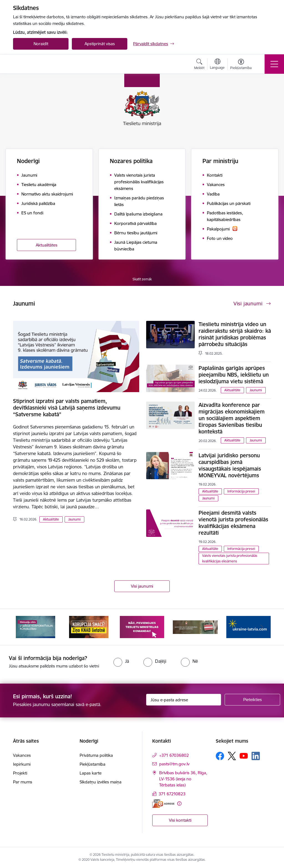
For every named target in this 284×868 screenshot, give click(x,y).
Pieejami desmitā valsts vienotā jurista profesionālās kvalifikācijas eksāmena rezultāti (233, 523)
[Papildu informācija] (179, 804)
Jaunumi (74, 519)
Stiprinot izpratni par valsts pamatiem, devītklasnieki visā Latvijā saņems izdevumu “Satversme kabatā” (67, 408)
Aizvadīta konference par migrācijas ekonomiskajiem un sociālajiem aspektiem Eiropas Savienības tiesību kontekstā (232, 418)
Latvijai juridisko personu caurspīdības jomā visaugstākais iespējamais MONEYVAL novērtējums (230, 465)
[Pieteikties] (252, 700)
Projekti (20, 773)
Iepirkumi (22, 764)
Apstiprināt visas (100, 44)
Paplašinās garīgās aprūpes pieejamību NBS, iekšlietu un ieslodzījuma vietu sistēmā (234, 375)
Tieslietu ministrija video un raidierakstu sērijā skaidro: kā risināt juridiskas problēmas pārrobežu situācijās (235, 334)
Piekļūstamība (92, 764)
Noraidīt (41, 44)
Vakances (22, 755)
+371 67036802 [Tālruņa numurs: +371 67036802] (174, 755)
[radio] (121, 661)
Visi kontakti (180, 820)
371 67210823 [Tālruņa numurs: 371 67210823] (172, 794)
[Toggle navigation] (274, 64)
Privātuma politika (96, 755)
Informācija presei (241, 491)
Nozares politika (131, 161)
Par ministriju (220, 161)
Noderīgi (28, 161)
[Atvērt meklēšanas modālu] (199, 65)
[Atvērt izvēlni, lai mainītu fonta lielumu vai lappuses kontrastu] (241, 65)
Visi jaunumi (142, 586)
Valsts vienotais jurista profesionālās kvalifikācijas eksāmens (230, 558)
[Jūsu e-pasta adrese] (184, 700)
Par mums (23, 782)
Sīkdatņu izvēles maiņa (101, 782)
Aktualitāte (51, 519)
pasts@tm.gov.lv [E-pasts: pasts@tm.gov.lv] (174, 764)
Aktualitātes (47, 245)
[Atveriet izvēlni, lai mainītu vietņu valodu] (217, 65)
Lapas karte (91, 773)
